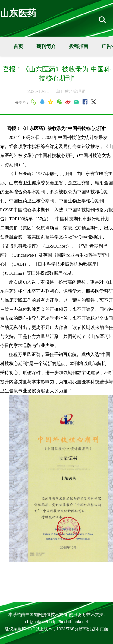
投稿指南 (79, 46)
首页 (18, 46)
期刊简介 (46, 46)
